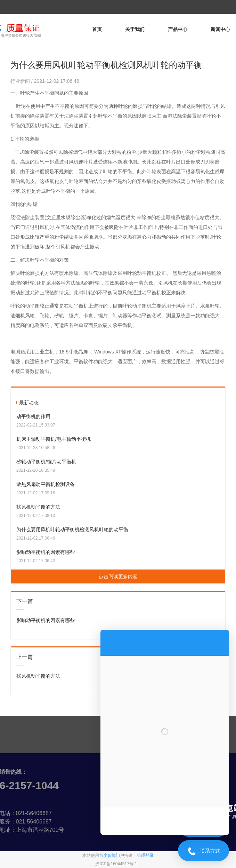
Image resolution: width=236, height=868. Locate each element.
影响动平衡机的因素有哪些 (46, 552)
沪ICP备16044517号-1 (116, 864)
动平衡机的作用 (33, 416)
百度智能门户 (112, 855)
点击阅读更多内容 (118, 576)
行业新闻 (21, 81)
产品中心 (178, 29)
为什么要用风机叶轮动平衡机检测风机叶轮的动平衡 (72, 529)
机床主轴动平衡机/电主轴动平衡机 (54, 439)
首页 (97, 29)
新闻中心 (220, 29)
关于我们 (135, 29)
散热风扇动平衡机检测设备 (46, 484)
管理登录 (145, 855)
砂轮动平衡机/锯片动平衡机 (46, 462)
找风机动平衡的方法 (38, 507)
